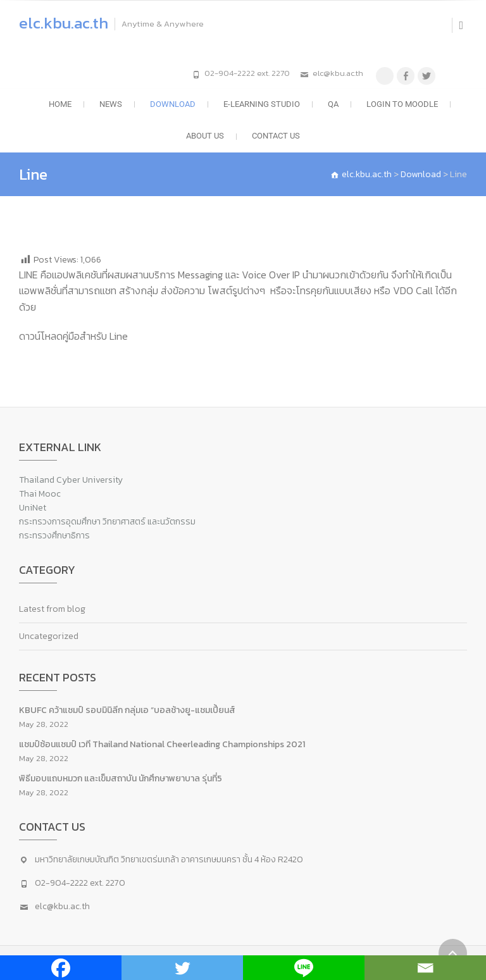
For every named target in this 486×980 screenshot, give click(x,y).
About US (205, 136)
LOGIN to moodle (402, 104)
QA (333, 104)
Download (173, 104)
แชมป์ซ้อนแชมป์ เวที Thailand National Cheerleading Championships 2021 (162, 744)
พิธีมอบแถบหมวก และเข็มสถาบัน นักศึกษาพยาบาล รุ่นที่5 (121, 778)
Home (60, 104)
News (111, 104)
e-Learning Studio (262, 104)
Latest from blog (52, 609)
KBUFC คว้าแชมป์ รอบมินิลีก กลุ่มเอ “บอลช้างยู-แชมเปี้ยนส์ (127, 710)
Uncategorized (49, 636)
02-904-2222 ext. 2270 (247, 73)
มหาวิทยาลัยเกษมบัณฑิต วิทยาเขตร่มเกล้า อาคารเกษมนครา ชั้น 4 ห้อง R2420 (169, 859)
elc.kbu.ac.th (64, 23)
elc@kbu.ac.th (338, 73)
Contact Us (276, 136)
